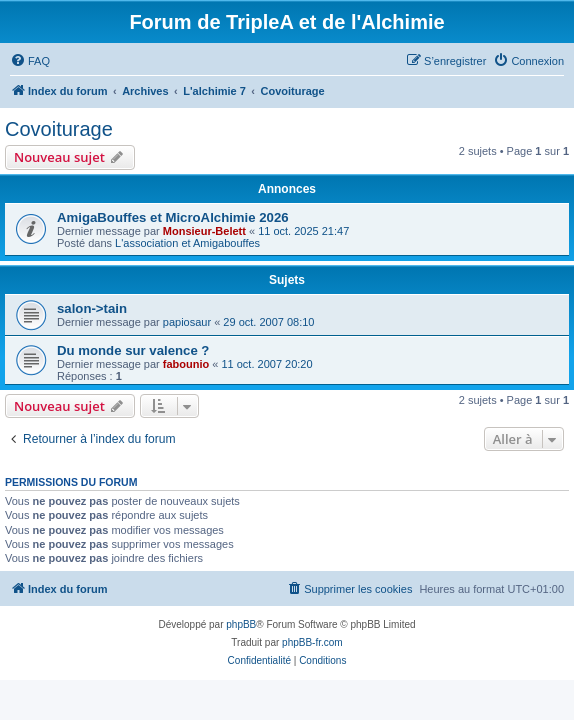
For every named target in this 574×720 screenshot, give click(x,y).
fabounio (186, 364)
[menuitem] (30, 61)
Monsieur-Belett (204, 231)
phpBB (241, 624)
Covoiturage (59, 129)
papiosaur (187, 322)
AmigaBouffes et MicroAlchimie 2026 (173, 217)
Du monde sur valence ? (133, 350)
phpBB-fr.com (312, 642)
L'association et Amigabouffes (187, 243)
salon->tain (92, 308)
